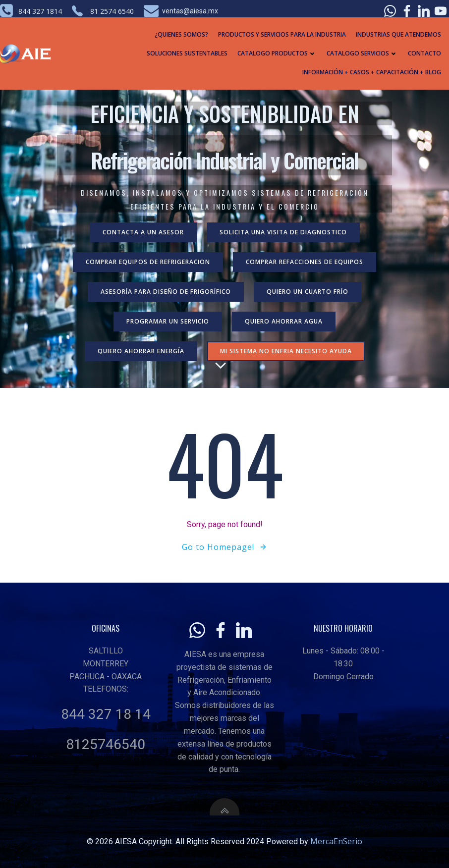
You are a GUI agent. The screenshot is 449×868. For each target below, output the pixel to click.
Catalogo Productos (277, 53)
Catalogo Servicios (362, 53)
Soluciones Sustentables (187, 53)
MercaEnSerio (336, 841)
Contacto (424, 53)
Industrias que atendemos (398, 34)
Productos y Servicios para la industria (282, 34)
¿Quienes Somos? (181, 34)
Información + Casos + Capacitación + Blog (372, 72)
